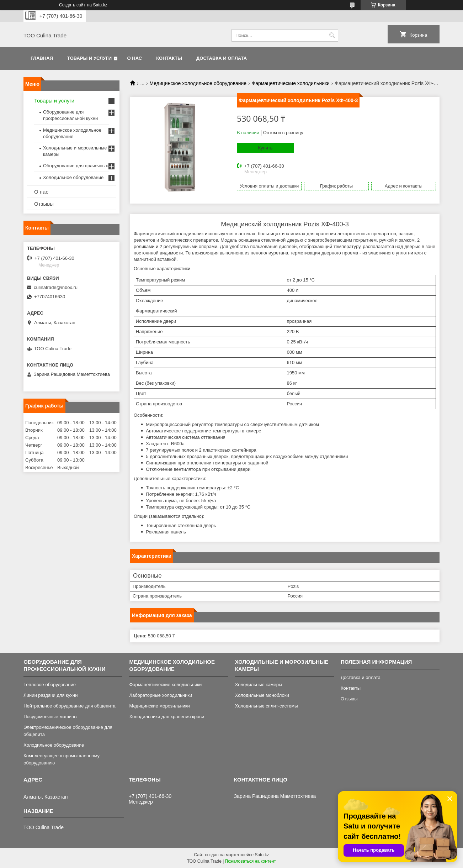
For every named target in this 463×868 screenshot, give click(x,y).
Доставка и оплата (222, 58)
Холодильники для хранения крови (167, 717)
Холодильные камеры (259, 685)
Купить (265, 148)
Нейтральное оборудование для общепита (70, 706)
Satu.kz (262, 855)
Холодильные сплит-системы (267, 706)
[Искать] (332, 35)
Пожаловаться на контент (251, 861)
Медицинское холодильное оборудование (198, 83)
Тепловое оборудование (50, 685)
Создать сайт (72, 5)
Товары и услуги (89, 58)
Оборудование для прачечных (75, 166)
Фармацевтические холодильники (290, 83)
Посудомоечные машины (50, 717)
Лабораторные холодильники (161, 695)
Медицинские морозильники (159, 706)
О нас (135, 58)
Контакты (169, 58)
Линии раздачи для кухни (50, 695)
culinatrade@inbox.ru (56, 287)
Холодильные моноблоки (262, 695)
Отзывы (44, 204)
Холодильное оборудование (73, 177)
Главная (42, 58)
